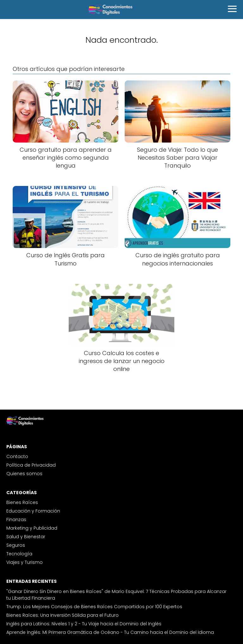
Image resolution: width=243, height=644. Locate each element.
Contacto (17, 456)
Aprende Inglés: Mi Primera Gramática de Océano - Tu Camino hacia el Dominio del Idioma (110, 632)
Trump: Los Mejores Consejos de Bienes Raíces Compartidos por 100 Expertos (94, 607)
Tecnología (19, 554)
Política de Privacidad (31, 465)
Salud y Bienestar (26, 537)
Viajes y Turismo (25, 562)
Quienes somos (24, 474)
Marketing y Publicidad (32, 528)
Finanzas (16, 520)
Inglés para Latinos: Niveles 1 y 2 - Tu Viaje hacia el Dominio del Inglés (84, 624)
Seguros (16, 545)
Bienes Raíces (22, 502)
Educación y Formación (33, 511)
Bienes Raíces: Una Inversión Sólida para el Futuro (62, 615)
